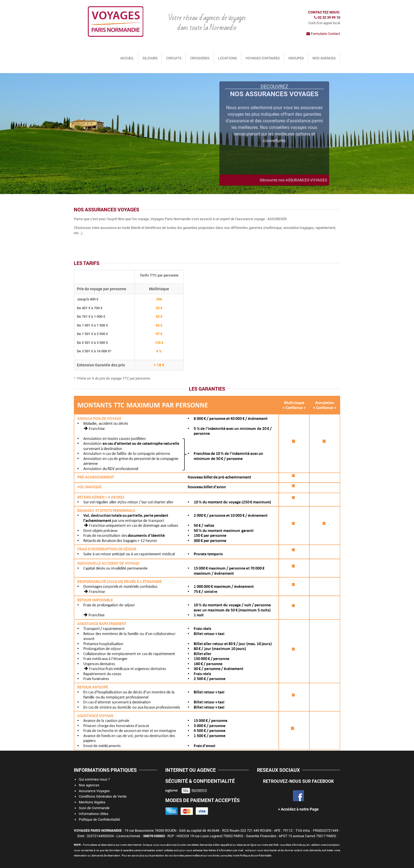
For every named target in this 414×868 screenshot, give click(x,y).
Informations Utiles (94, 814)
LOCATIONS (227, 58)
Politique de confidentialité (255, 855)
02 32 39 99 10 (327, 17)
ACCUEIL (127, 58)
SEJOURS (150, 58)
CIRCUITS (174, 58)
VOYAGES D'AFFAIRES (263, 58)
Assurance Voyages (94, 791)
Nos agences (89, 785)
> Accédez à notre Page (298, 809)
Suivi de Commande (94, 808)
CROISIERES (200, 58)
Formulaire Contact (323, 34)
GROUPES (296, 58)
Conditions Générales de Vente (103, 796)
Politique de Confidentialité (99, 819)
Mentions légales (92, 802)
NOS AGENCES (324, 58)
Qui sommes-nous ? (94, 779)
